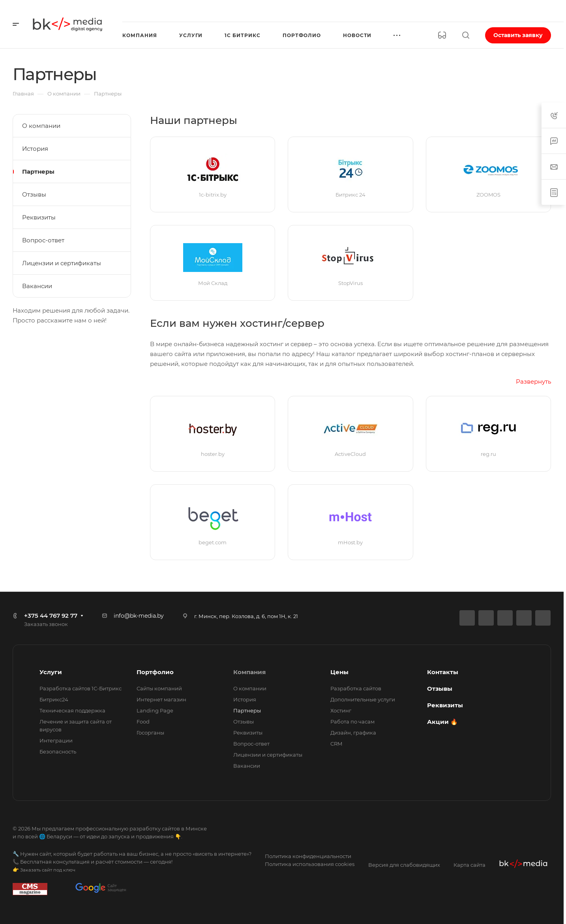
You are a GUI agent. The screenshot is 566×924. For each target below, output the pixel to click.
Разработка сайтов (356, 688)
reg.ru (488, 454)
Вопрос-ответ (43, 240)
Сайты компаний (159, 688)
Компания (249, 672)
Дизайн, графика (353, 733)
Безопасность (58, 752)
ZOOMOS (488, 195)
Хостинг (341, 710)
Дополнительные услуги (363, 699)
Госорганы (150, 733)
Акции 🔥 (442, 722)
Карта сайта (469, 865)
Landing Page (155, 710)
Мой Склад (213, 283)
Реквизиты (39, 217)
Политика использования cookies (310, 864)
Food (143, 722)
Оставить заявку (518, 35)
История (35, 149)
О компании (41, 126)
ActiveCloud (350, 454)
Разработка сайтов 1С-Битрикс (81, 688)
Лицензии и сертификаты (62, 263)
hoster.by (213, 454)
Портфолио (155, 672)
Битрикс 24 (350, 195)
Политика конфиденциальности (308, 856)
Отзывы (34, 194)
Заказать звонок (46, 624)
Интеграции (56, 740)
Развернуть (533, 381)
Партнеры (38, 171)
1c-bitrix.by (213, 195)
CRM (336, 744)
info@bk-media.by (139, 616)
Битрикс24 (54, 699)
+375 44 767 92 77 (51, 616)
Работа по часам (352, 722)
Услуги (51, 672)
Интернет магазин (161, 699)
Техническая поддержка (72, 710)
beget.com (213, 542)
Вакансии (37, 286)
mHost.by (350, 542)
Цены (339, 672)
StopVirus (350, 283)
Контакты (443, 672)
